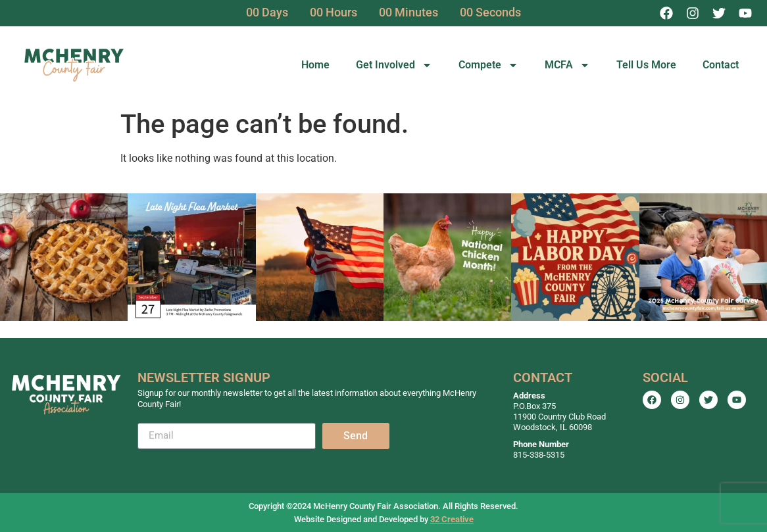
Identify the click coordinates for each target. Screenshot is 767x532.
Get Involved (394, 65)
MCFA (567, 65)
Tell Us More (646, 65)
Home (315, 65)
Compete (488, 65)
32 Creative (452, 519)
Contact (721, 65)
